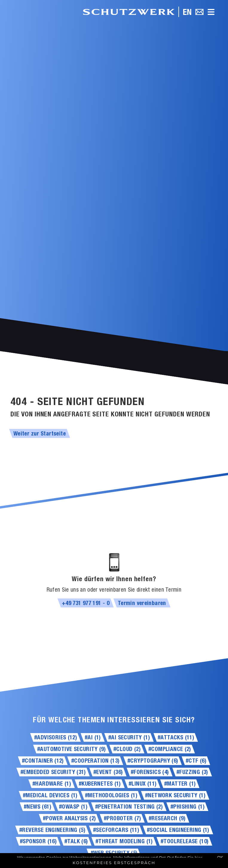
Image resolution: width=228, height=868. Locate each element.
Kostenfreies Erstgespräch (114, 863)
